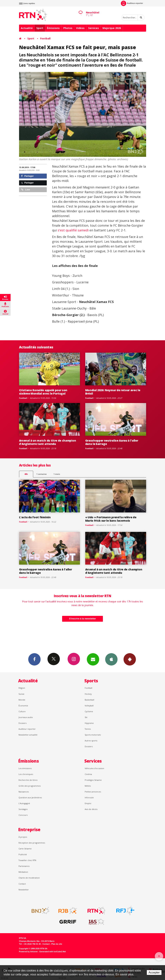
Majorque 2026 (112, 28)
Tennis (88, 729)
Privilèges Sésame (93, 780)
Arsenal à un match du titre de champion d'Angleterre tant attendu (48, 442)
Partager (27, 176)
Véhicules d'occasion (94, 768)
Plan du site (57, 944)
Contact (22, 884)
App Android (130, 659)
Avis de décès (91, 809)
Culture (22, 711)
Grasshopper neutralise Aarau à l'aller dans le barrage (112, 442)
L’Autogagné (24, 803)
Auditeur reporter (27, 729)
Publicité (23, 854)
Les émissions (25, 768)
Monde (22, 700)
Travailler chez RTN (27, 860)
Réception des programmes (32, 843)
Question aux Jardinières (30, 797)
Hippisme (89, 723)
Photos (68, 28)
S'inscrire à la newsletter (83, 619)
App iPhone (111, 659)
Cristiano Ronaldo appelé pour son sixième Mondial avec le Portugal (43, 392)
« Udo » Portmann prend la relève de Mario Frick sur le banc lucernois (111, 519)
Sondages (23, 809)
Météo (88, 786)
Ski (86, 717)
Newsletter (24, 890)
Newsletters (93, 659)
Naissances (24, 792)
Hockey (88, 694)
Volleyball (89, 706)
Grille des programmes (30, 786)
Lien (26, 190)
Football (45, 38)
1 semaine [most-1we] (41, 474)
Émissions (53, 28)
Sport (40, 28)
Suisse (21, 694)
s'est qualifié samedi (73, 230)
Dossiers (22, 723)
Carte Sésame (25, 849)
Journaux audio (26, 717)
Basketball (89, 700)
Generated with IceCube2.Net (53, 952)
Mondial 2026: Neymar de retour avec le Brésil (113, 392)
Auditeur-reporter (132, 3)
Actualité (27, 28)
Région (22, 688)
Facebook (34, 659)
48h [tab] (26, 474)
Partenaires (24, 866)
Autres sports (91, 741)
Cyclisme (89, 711)
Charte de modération (29, 878)
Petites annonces (93, 792)
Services (94, 28)
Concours (23, 815)
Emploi (88, 803)
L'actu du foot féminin (35, 517)
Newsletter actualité (28, 735)
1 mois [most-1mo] (57, 474)
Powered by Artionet (28, 952)
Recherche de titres (28, 780)
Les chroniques (26, 774)
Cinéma (88, 774)
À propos (23, 837)
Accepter (154, 972)
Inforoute (89, 797)
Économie (23, 706)
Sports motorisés (93, 735)
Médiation (23, 872)
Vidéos (80, 28)
